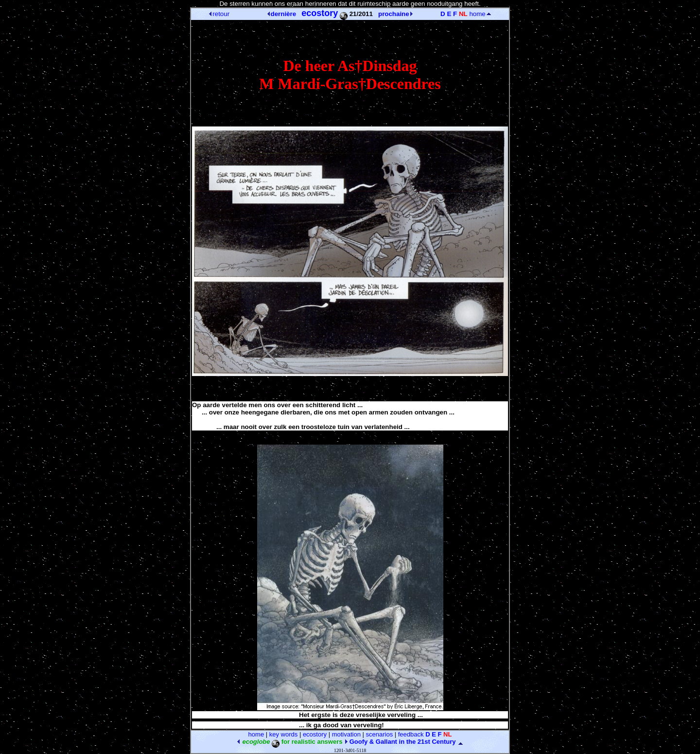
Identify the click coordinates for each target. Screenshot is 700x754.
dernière (282, 14)
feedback (411, 734)
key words (284, 734)
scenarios (380, 734)
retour (219, 14)
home (480, 14)
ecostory (315, 734)
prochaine (395, 14)
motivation (346, 734)
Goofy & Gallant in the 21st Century (400, 742)
